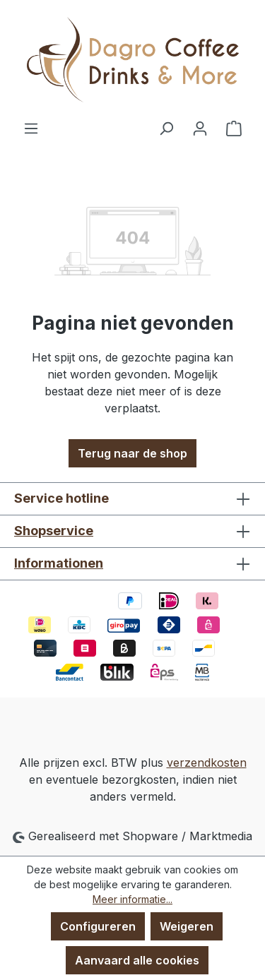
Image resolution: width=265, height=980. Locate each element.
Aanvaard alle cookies (137, 960)
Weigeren (187, 926)
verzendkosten (207, 763)
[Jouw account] (200, 128)
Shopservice (54, 531)
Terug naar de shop (132, 453)
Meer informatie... (132, 899)
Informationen (59, 563)
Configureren (98, 926)
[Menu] (31, 128)
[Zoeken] (166, 128)
